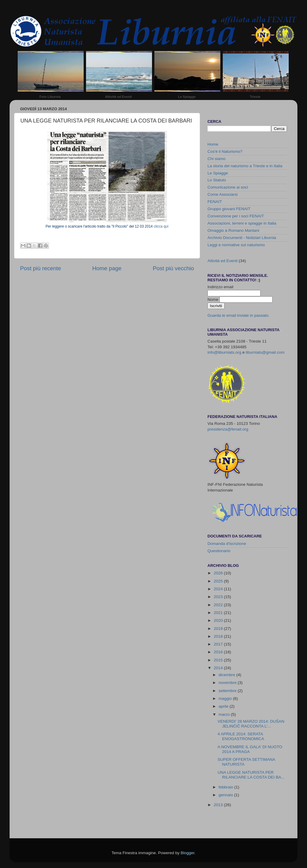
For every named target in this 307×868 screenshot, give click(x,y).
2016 (219, 652)
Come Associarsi (223, 194)
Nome (213, 299)
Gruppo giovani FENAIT (229, 209)
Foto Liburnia (50, 97)
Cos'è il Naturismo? (225, 151)
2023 (219, 597)
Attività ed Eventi (118, 97)
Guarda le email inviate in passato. (238, 315)
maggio (226, 699)
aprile (224, 706)
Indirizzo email (220, 287)
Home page (107, 268)
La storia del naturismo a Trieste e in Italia (245, 166)
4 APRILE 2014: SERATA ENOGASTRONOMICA (241, 736)
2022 (219, 605)
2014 (219, 668)
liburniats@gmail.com (265, 352)
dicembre (227, 675)
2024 (219, 589)
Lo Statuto (217, 180)
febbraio (227, 787)
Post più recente (41, 268)
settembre (228, 691)
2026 (219, 573)
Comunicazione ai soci (228, 187)
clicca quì (161, 226)
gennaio (226, 795)
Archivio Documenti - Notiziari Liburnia (242, 238)
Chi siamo (216, 159)
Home (213, 144)
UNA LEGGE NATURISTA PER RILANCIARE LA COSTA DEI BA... (251, 775)
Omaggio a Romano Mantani (233, 230)
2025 (219, 581)
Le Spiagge (187, 97)
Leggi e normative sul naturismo (236, 245)
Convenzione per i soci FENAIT (236, 216)
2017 (219, 644)
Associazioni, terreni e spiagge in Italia (242, 223)
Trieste (255, 97)
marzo (225, 714)
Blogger (187, 853)
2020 (219, 620)
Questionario (219, 551)
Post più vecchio (173, 268)
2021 (219, 613)
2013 (219, 805)
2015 (219, 660)
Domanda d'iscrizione (227, 544)
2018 (219, 636)
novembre (228, 683)
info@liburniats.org (224, 352)
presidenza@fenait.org (228, 429)
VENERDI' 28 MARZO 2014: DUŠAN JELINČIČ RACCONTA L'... (251, 724)
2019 (219, 629)
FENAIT (215, 202)
